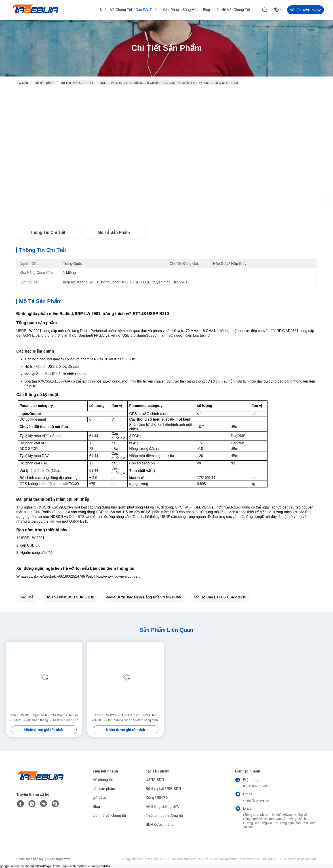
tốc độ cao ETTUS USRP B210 (220, 597)
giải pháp (171, 10)
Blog (207, 10)
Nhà (103, 10)
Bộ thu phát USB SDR (77, 83)
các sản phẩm (148, 10)
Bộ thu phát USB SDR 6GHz (70, 597)
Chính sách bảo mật (30, 859)
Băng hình (191, 10)
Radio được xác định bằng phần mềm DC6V (143, 597)
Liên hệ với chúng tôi (232, 10)
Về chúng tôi (121, 10)
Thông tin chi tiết (47, 232)
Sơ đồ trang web (58, 859)
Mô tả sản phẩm (114, 232)
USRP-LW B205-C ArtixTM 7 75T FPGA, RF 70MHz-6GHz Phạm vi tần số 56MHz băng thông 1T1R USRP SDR (126, 718)
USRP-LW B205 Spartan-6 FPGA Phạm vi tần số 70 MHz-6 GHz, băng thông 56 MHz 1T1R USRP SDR (44, 718)
